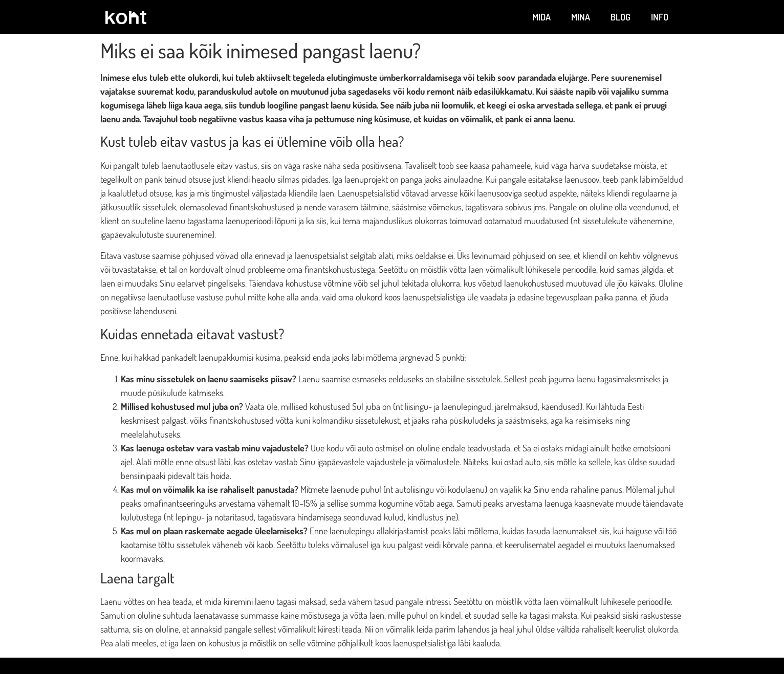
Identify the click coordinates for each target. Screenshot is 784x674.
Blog (620, 17)
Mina (581, 17)
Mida (541, 17)
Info (660, 17)
